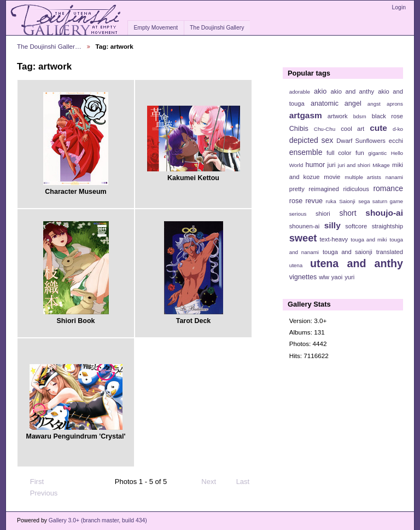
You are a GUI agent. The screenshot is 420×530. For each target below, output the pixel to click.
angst (374, 104)
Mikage (381, 165)
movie (332, 177)
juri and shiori (354, 165)
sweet (303, 238)
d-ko (398, 129)
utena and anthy (357, 263)
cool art (352, 129)
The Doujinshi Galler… (49, 46)
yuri (349, 277)
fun (360, 153)
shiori (323, 214)
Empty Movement (156, 28)
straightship (387, 226)
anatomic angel (336, 103)
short (348, 213)
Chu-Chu (325, 129)
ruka (331, 201)
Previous (39, 493)
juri (332, 165)
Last (248, 482)
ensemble (306, 152)
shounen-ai (305, 226)
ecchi (396, 141)
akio (320, 91)
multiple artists (363, 177)
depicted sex (311, 140)
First (32, 482)
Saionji (347, 201)
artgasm (306, 115)
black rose (387, 116)
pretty (297, 189)
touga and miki (369, 240)
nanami (394, 177)
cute (378, 128)
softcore (356, 226)
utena (296, 265)
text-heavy (334, 239)
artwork (338, 116)
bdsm (360, 116)
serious (298, 214)
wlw (324, 277)
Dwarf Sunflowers (361, 141)
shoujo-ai (384, 213)
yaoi (337, 277)
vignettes (303, 277)
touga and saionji (348, 252)
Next (214, 482)
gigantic (377, 153)
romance (388, 188)
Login (399, 7)
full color (339, 153)
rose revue (306, 201)
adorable (300, 92)
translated (390, 252)
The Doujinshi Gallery (217, 28)
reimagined (324, 189)
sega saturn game (381, 201)
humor (315, 165)
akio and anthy (352, 91)
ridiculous (356, 189)
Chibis (299, 129)
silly (332, 225)
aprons (395, 104)
